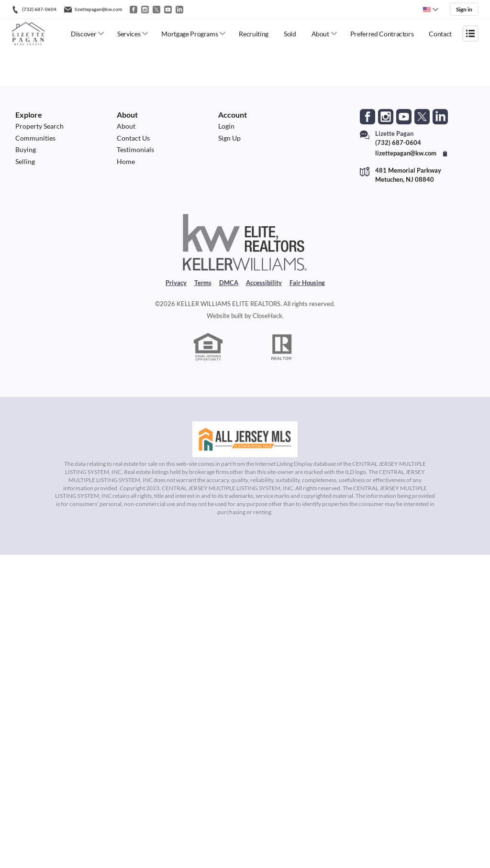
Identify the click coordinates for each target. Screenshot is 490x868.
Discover (84, 34)
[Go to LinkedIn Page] (440, 117)
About (320, 34)
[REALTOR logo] (282, 352)
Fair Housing (307, 288)
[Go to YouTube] (168, 10)
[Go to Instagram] (145, 10)
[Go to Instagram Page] (386, 117)
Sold (290, 34)
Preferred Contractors (382, 34)
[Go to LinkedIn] (179, 10)
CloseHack (267, 321)
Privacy (176, 288)
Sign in (464, 9)
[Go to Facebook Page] (367, 117)
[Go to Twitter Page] (422, 117)
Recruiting (254, 34)
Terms (203, 288)
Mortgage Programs (189, 34)
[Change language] (431, 10)
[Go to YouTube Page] (404, 117)
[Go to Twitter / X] (156, 10)
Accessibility (264, 288)
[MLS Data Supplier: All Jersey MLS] (245, 445)
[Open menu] (470, 33)
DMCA (229, 288)
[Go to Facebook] (134, 10)
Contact (440, 34)
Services (129, 34)
